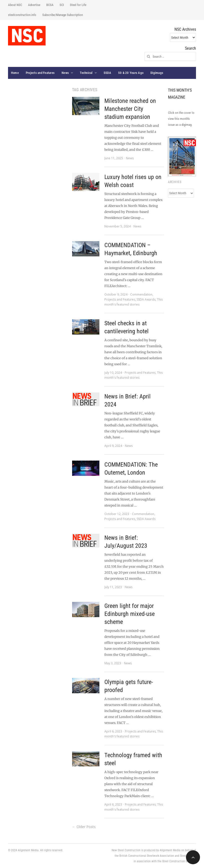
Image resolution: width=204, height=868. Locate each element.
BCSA (50, 5)
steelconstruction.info (22, 15)
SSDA (107, 73)
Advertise (34, 5)
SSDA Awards (146, 299)
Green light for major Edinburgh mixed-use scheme (130, 614)
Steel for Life (78, 5)
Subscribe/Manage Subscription (63, 15)
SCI (62, 5)
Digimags (157, 73)
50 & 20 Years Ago (131, 73)
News (65, 73)
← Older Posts (84, 827)
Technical (86, 73)
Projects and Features (40, 73)
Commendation (141, 294)
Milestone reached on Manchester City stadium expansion (130, 109)
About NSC (15, 5)
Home (15, 73)
